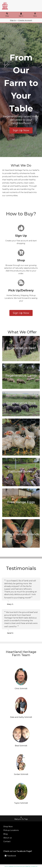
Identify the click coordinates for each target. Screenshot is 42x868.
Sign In (21, 15)
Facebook (10, 856)
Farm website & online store (13, 866)
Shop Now (8, 827)
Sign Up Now (21, 130)
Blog (5, 834)
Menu (35, 15)
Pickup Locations (11, 830)
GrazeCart (34, 866)
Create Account (25, 20)
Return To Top (21, 818)
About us (8, 838)
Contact (7, 841)
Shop (7, 15)
